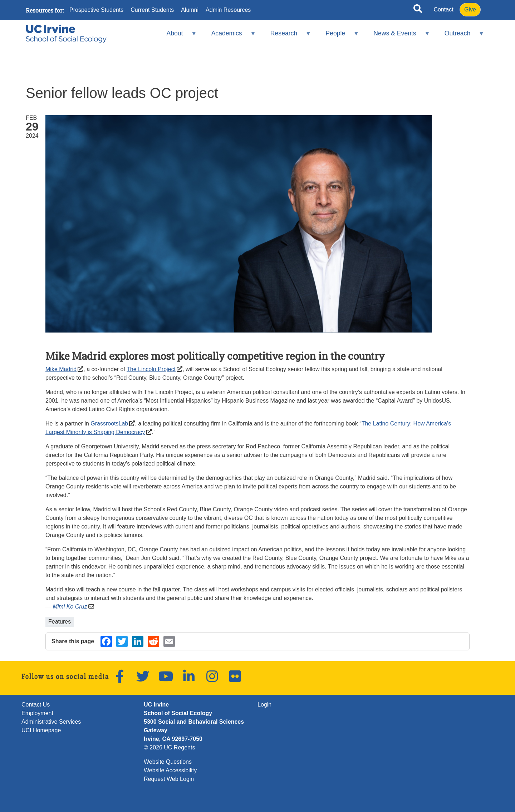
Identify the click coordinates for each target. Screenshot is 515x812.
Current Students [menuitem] (152, 10)
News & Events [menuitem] (397, 36)
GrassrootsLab (109, 424)
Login (264, 705)
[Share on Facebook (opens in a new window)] (106, 641)
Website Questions (168, 762)
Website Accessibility (170, 770)
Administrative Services (51, 722)
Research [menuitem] (286, 36)
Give (470, 9)
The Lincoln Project (151, 369)
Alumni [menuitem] (190, 10)
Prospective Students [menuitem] (96, 10)
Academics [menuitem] (229, 36)
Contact (444, 9)
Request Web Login (169, 779)
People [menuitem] (338, 36)
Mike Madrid (61, 369)
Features (60, 622)
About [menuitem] (177, 36)
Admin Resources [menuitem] (228, 10)
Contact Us (36, 705)
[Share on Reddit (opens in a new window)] (153, 641)
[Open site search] (418, 10)
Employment (37, 713)
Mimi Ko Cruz (70, 607)
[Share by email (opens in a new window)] (169, 641)
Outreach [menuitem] (460, 36)
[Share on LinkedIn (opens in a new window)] (138, 641)
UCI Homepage (41, 730)
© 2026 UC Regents (169, 747)
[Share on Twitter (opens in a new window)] (122, 641)
